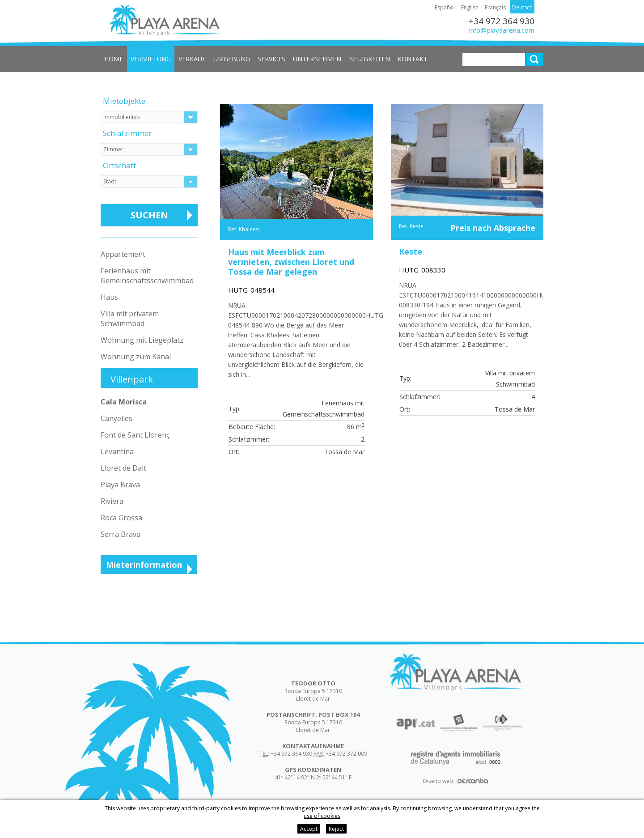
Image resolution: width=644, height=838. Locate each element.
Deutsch (522, 7)
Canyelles (117, 418)
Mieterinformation (144, 565)
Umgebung (232, 59)
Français (495, 7)
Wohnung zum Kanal (136, 357)
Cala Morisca (124, 402)
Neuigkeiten (369, 59)
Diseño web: (455, 781)
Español (445, 7)
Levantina (117, 451)
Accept (309, 829)
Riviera (112, 501)
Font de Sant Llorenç (135, 435)
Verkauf (192, 59)
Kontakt (413, 59)
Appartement (123, 254)
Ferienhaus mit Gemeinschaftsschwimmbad (147, 276)
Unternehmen (317, 59)
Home (114, 59)
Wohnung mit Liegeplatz (142, 340)
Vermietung (151, 59)
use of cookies (322, 816)
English (470, 7)
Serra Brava (121, 534)
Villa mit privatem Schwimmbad (130, 319)
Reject (336, 829)
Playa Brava (120, 485)
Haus (109, 297)
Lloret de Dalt (123, 468)
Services (271, 59)
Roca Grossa (121, 518)
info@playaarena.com (502, 30)
